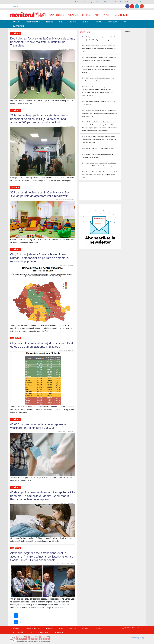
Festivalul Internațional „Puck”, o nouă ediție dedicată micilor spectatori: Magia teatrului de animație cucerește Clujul (100, 175)
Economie (50, 22)
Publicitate (128, 2)
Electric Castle (19, 26)
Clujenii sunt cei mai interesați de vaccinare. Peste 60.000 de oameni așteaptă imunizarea (42, 345)
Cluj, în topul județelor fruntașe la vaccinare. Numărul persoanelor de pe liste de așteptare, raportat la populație (40, 258)
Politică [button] (86, 15)
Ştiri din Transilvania (33, 22)
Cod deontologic (88, 2)
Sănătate (16, 22)
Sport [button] (96, 15)
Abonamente (118, 2)
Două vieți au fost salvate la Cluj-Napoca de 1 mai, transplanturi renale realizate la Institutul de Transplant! (43, 42)
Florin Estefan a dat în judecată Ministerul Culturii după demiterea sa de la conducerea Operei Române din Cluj (99, 49)
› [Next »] (24, 615)
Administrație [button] (122, 15)
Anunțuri (73, 22)
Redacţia (78, 2)
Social (61, 22)
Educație (15, 187)
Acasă (51, 15)
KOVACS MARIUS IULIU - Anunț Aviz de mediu (100, 148)
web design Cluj (137, 638)
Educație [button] (60, 15)
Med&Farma (86, 22)
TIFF (125, 22)
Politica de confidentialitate (104, 2)
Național (99, 22)
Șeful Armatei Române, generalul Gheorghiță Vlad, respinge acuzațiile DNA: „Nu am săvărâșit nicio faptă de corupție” (99, 69)
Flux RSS (16, 6)
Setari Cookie (138, 2)
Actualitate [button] (73, 15)
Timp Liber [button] (107, 15)
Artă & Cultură (113, 22)
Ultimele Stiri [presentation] (85, 32)
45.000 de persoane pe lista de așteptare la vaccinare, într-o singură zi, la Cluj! (38, 426)
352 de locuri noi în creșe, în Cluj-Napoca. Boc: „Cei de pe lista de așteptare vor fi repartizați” (40, 194)
